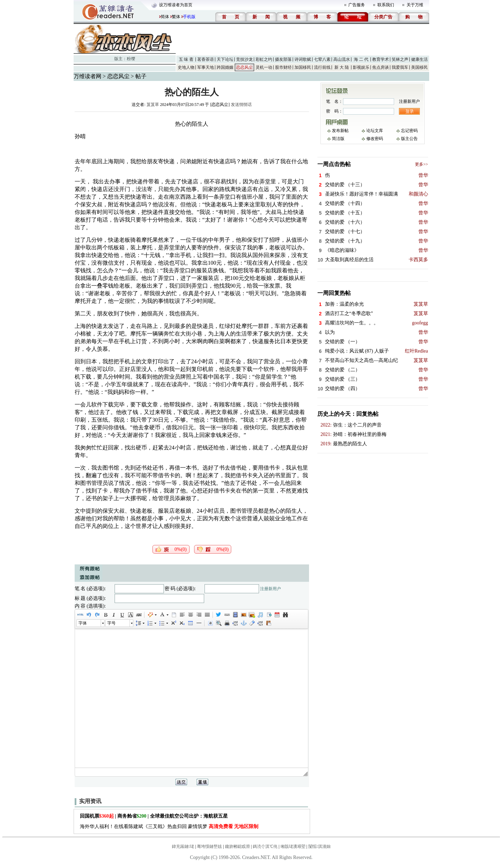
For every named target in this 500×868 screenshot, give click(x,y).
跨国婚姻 (225, 67)
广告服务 (357, 5)
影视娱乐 (361, 67)
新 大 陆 (342, 67)
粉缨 (131, 59)
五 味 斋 (186, 59)
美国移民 (419, 67)
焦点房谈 (381, 67)
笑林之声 (400, 59)
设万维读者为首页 (176, 5)
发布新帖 (340, 131)
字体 (83, 623)
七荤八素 (322, 59)
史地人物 (186, 67)
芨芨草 (153, 105)
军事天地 (206, 67)
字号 (111, 623)
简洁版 (338, 139)
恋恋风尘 (244, 67)
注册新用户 (270, 589)
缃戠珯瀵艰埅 (293, 846)
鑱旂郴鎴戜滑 (237, 846)
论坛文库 (375, 131)
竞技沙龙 (244, 59)
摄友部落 (283, 59)
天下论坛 (225, 59)
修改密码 (375, 139)
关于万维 (415, 5)
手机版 (189, 17)
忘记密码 (409, 131)
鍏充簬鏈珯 (183, 846)
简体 (165, 17)
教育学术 (381, 59)
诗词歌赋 (303, 59)
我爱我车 (400, 67)
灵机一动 (264, 67)
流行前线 (322, 67)
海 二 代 (361, 59)
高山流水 (342, 59)
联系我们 (386, 5)
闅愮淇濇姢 (319, 846)
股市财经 (283, 67)
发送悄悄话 (241, 105)
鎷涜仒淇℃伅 (265, 846)
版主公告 (409, 139)
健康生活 (419, 59)
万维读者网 (87, 76)
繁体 (176, 17)
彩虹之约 (264, 59)
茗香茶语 (206, 59)
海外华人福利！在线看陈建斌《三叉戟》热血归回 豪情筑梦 (169, 826)
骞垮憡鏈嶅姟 (209, 846)
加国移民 (303, 67)
